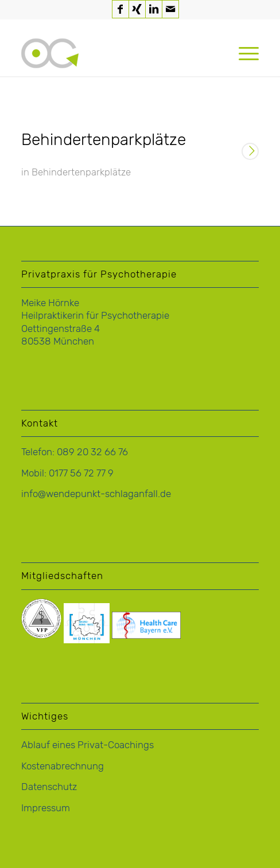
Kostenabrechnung (63, 766)
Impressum (46, 808)
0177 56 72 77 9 (81, 473)
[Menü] (243, 53)
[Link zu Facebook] (120, 9)
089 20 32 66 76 (92, 452)
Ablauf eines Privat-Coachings (87, 745)
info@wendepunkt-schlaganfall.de (96, 494)
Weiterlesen (250, 153)
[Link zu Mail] (170, 9)
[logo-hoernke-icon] (116, 53)
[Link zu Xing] (137, 9)
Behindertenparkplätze (104, 140)
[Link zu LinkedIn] (154, 9)
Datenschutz (49, 787)
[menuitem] (243, 53)
